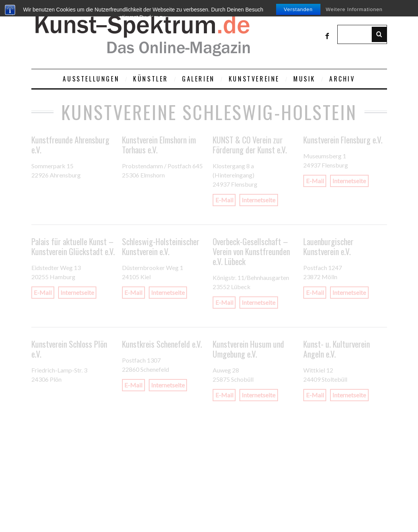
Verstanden (298, 9)
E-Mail (224, 200)
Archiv (342, 79)
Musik (304, 79)
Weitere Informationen (354, 9)
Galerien (198, 79)
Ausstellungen (91, 79)
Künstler (151, 79)
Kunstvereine (254, 79)
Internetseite (259, 200)
